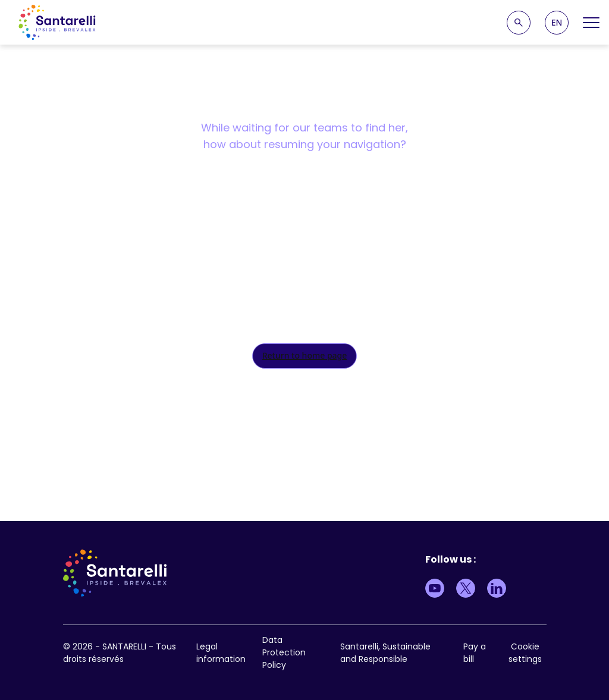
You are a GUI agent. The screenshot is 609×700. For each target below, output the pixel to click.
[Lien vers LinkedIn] (497, 588)
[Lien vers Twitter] (466, 588)
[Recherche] (519, 23)
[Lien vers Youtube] (435, 588)
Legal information (221, 653)
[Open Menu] (591, 23)
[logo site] (57, 22)
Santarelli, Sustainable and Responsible (385, 653)
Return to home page (305, 355)
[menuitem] (557, 23)
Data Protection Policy (284, 652)
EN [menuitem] (557, 23)
